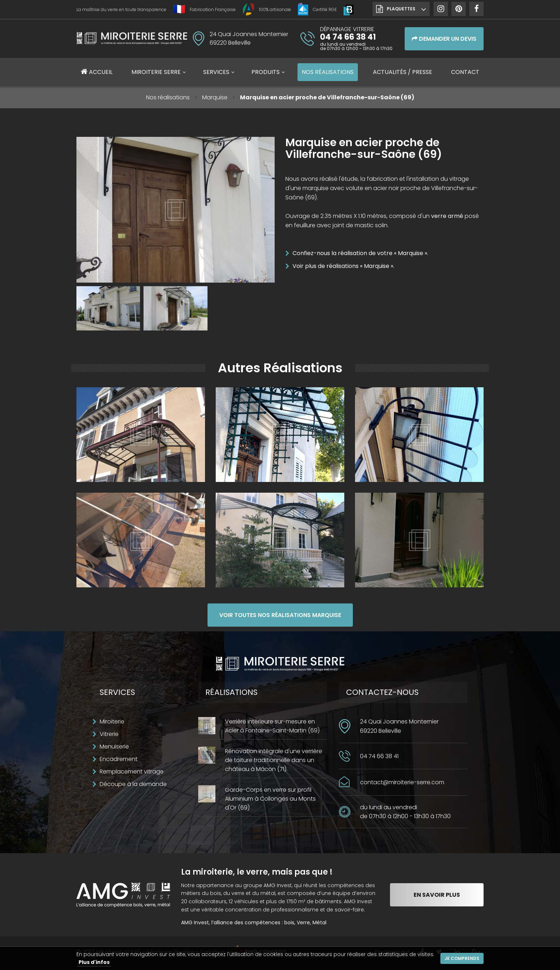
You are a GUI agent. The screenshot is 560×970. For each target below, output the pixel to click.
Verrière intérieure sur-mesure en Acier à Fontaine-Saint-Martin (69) (272, 726)
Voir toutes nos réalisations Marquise (280, 615)
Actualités (402, 72)
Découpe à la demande (133, 784)
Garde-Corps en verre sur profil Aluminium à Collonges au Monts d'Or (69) (270, 799)
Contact (465, 72)
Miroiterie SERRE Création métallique (132, 41)
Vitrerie (109, 734)
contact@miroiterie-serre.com (402, 782)
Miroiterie (112, 722)
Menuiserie (114, 747)
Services (216, 72)
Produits (266, 72)
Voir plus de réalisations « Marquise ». (343, 266)
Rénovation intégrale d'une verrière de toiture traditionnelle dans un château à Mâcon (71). (274, 760)
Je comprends (462, 958)
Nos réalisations (168, 97)
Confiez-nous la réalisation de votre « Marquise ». (360, 253)
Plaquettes (401, 9)
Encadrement (119, 759)
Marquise (215, 97)
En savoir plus (437, 895)
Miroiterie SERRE (156, 72)
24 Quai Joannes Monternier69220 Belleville (399, 726)
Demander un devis (444, 39)
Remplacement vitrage (132, 772)
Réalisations (328, 72)
